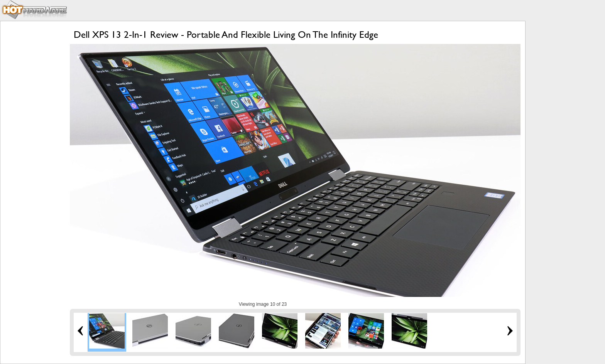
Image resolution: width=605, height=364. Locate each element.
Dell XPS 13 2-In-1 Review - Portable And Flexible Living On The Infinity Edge (226, 35)
